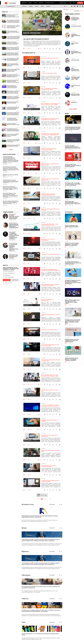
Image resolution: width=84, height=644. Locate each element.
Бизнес (30, 3)
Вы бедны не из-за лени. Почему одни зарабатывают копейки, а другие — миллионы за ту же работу (73, 321)
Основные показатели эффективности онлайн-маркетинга (50, 482)
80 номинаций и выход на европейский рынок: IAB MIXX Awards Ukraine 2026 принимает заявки (13, 130)
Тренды (41, 461)
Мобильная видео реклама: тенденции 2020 (50, 452)
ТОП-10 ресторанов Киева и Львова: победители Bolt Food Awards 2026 (13, 65)
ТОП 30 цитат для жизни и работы (49, 73)
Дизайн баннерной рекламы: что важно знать (51, 316)
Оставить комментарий (8, 282)
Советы (41, 49)
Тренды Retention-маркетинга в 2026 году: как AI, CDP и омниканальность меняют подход (72, 302)
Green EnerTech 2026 (76, 26)
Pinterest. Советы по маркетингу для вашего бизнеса (50, 165)
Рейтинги (48, 6)
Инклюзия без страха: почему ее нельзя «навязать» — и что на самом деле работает (13, 27)
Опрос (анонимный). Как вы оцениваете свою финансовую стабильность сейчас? (11, 269)
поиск (71, 3)
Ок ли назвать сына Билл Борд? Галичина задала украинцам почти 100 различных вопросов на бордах (13, 114)
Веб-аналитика (40, 143)
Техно (35, 3)
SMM (41, 128)
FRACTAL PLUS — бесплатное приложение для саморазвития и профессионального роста (13, 97)
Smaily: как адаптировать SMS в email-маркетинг (50, 210)
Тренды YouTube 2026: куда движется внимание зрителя (72, 226)
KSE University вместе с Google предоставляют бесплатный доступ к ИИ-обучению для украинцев (13, 59)
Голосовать (7, 280)
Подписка (80, 3)
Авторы (37, 6)
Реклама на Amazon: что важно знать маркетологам (50, 180)
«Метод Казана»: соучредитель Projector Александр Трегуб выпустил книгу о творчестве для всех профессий (13, 92)
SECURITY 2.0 (74, 102)
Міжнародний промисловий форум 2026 (76, 53)
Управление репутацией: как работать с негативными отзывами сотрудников (72, 359)
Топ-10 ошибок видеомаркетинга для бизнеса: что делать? (50, 346)
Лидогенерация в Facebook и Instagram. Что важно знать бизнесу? (51, 285)
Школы (42, 6)
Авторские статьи (49, 3)
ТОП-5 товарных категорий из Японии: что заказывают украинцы (13, 135)
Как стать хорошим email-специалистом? (47, 300)
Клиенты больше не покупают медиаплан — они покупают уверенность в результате (72, 244)
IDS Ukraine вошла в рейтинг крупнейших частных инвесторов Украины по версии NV (13, 16)
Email (41, 310)
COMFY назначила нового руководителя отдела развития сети (13, 32)
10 (25, 98)
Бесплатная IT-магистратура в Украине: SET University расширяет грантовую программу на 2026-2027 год (13, 81)
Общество (41, 3)
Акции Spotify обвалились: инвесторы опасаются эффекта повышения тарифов (10, 188)
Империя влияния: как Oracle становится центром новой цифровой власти (72, 341)
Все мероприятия (73, 109)
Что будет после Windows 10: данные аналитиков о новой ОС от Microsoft (50, 406)
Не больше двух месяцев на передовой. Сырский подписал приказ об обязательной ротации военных (11, 169)
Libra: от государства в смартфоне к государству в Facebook (50, 89)
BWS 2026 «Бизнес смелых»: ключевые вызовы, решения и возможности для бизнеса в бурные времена (13, 54)
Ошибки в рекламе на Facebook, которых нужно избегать (49, 149)
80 (37, 500)
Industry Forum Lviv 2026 (76, 86)
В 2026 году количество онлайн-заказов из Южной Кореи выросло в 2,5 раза (13, 70)
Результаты (15, 280)
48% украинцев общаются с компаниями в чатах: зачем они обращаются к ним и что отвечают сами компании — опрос (13, 76)
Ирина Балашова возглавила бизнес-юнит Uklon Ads (13, 102)
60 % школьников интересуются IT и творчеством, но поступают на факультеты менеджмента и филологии (13, 21)
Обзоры (41, 415)
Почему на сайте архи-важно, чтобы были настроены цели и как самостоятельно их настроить (50, 225)
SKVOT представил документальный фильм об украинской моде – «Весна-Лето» (73, 203)
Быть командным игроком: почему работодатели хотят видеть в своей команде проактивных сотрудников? (50, 377)
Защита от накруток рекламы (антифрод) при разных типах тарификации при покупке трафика (49, 195)
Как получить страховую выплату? (49, 330)
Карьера (41, 385)
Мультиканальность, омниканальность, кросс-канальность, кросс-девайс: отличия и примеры (51, 105)
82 (40, 500)
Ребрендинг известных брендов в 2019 (50, 255)
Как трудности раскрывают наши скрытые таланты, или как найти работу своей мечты (51, 271)
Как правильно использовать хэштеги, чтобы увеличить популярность (50, 119)
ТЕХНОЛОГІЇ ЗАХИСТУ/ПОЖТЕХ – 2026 (76, 36)
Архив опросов (6, 284)
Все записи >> (52, 505)
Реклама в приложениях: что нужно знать (50, 391)
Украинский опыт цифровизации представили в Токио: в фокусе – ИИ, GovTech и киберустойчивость (13, 141)
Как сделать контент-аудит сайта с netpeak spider (50, 436)
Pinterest (38, 174)
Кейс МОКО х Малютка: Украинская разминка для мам (13, 124)
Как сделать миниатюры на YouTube (50, 58)
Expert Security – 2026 (75, 44)
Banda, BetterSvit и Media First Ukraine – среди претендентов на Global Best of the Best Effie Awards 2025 (13, 48)
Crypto (41, 98)
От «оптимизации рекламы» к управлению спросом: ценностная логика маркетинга (73, 263)
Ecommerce (40, 189)
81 (39, 500)
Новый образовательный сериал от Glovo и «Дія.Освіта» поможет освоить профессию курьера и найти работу (13, 38)
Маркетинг (24, 3)
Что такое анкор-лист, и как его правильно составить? (49, 467)
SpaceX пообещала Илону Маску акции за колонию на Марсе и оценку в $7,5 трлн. (11, 202)
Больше (11, 150)
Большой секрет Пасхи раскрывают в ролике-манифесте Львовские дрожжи (73, 165)
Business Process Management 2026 (75, 95)
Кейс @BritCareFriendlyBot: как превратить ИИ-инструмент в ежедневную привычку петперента (13, 108)
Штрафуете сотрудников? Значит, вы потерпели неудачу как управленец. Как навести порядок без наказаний (73, 282)
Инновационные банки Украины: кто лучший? (50, 421)
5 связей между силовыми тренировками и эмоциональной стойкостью (11, 181)
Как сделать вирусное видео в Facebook (36, 39)
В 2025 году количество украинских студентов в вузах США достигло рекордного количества (13, 43)
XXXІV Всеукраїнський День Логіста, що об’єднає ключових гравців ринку (76, 71)
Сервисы (31, 6)
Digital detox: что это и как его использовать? (48, 240)
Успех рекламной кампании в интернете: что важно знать (51, 361)
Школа (41, 113)
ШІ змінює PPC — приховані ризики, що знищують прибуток (75, 19)
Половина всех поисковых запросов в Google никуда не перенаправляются (50, 134)
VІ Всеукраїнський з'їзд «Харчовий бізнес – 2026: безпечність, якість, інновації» (76, 79)
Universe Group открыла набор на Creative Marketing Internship (13, 146)
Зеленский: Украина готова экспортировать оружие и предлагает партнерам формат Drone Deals (10, 195)
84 (44, 500)
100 (50, 500)
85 (45, 500)
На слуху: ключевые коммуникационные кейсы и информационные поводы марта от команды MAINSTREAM (73, 147)
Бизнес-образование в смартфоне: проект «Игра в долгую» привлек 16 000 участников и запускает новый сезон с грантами (13, 87)
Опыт (41, 249)
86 (47, 500)
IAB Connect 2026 (75, 60)
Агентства (24, 6)
